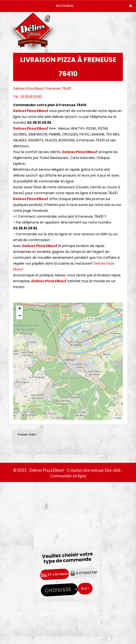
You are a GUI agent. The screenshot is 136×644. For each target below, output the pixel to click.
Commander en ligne (68, 476)
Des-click (113, 470)
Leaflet (118, 418)
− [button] (20, 316)
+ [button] (20, 309)
